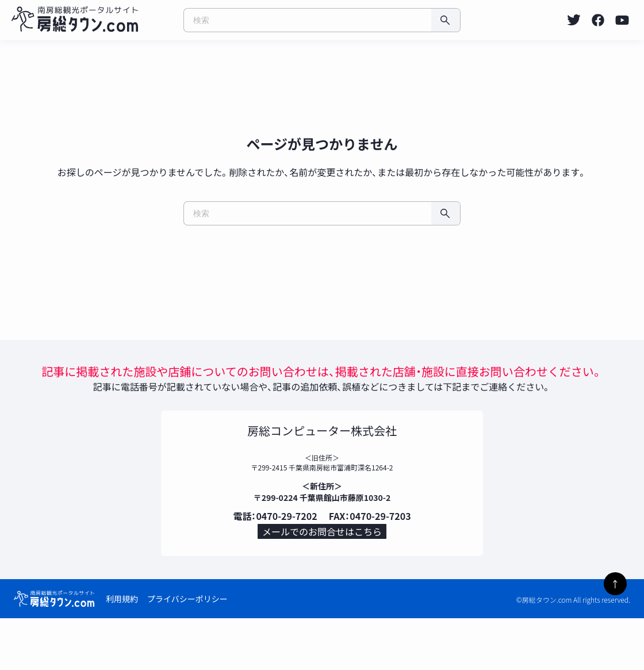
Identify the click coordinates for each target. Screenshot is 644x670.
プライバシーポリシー (187, 650)
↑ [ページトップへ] (615, 584)
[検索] (446, 20)
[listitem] (574, 20)
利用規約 (122, 650)
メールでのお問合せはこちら (322, 579)
